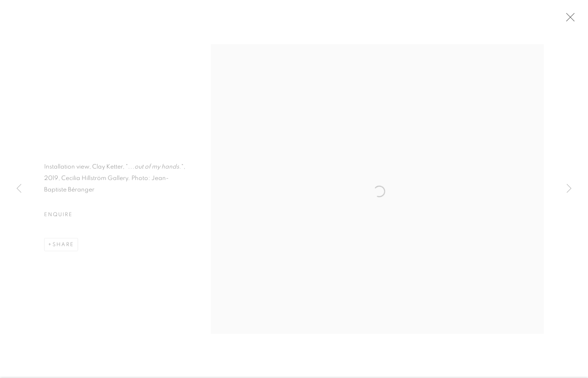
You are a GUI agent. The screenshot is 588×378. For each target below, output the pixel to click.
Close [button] (570, 20)
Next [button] (569, 189)
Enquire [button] (58, 217)
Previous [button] (19, 189)
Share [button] (63, 247)
